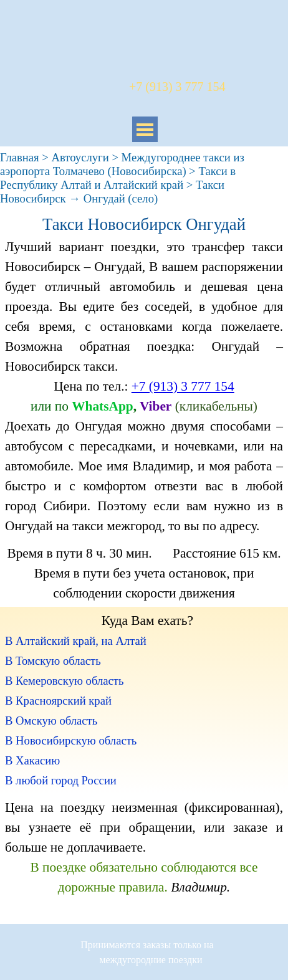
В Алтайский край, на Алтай (76, 641)
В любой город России (61, 780)
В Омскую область (51, 721)
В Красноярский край (58, 701)
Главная (20, 157)
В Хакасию (32, 760)
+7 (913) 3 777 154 (183, 386)
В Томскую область (53, 661)
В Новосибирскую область (71, 740)
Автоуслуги (80, 157)
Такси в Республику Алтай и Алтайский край (118, 178)
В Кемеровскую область (64, 681)
